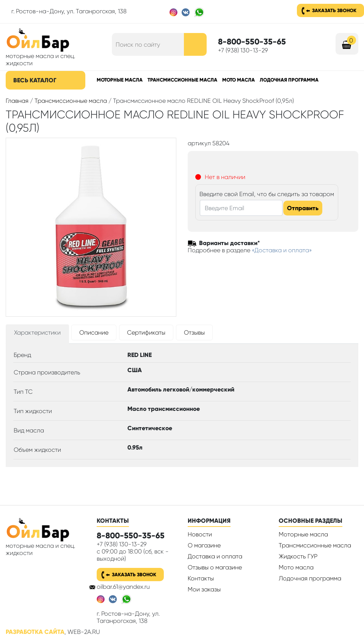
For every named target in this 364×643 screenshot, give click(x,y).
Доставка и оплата (215, 556)
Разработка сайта (35, 632)
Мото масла (238, 80)
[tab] (37, 334)
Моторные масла (120, 80)
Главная (17, 101)
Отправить (303, 208)
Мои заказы (204, 589)
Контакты (201, 578)
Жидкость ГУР (298, 556)
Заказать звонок (334, 10)
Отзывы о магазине (215, 567)
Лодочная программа (289, 80)
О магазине (204, 545)
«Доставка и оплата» (282, 250)
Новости (200, 534)
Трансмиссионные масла (182, 80)
